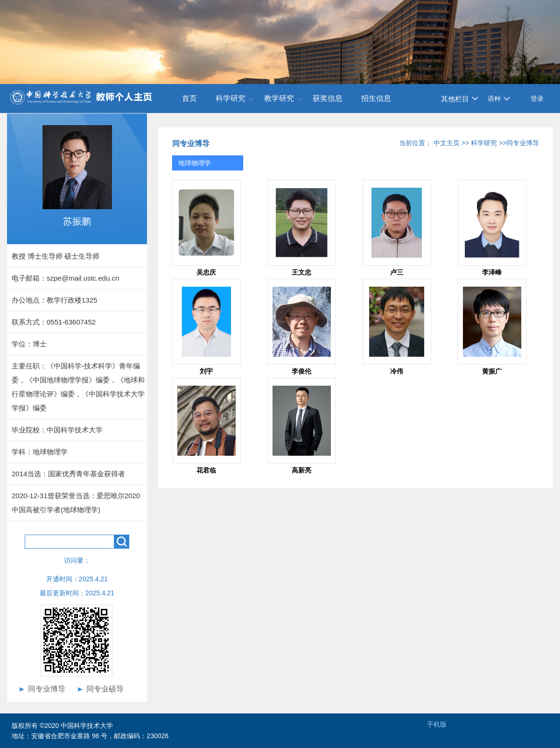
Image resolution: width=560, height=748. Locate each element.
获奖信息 (328, 98)
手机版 (437, 724)
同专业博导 (47, 689)
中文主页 (447, 143)
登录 (537, 99)
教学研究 (279, 98)
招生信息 (376, 98)
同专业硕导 (105, 689)
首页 (189, 98)
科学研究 (231, 98)
